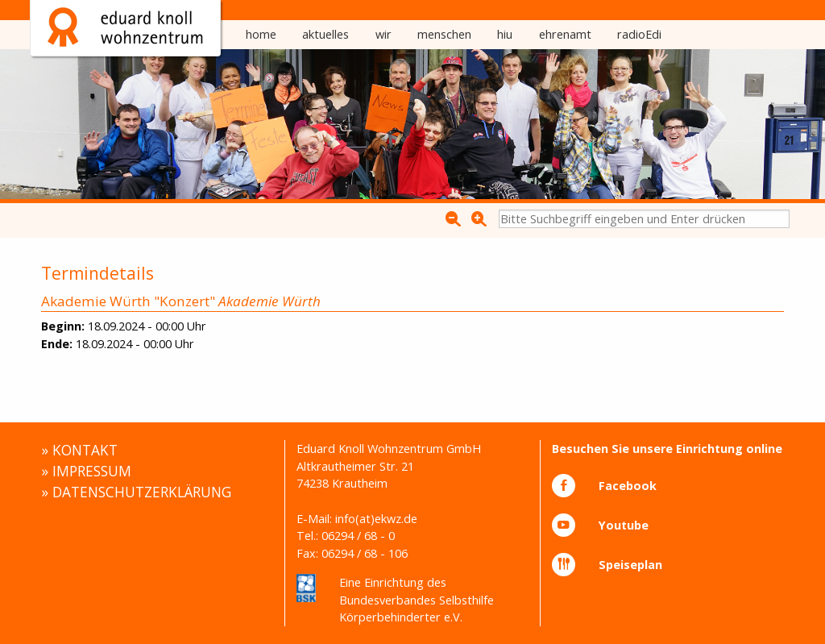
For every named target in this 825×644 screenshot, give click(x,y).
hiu (505, 34)
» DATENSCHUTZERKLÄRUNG (136, 492)
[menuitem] (261, 35)
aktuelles (325, 34)
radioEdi (639, 34)
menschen (444, 34)
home (261, 34)
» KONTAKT (79, 450)
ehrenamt (565, 34)
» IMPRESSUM (86, 471)
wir (383, 34)
